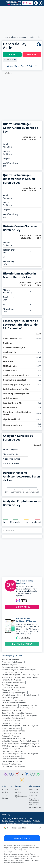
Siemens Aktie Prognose (11, 764)
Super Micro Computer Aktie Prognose (17, 713)
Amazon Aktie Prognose (11, 677)
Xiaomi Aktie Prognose (28, 705)
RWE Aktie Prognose (10, 705)
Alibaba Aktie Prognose (11, 726)
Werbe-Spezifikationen (21, 796)
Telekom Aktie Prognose (11, 728)
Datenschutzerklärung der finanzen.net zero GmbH (22, 861)
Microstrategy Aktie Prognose (13, 731)
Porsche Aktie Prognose (11, 749)
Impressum (33, 789)
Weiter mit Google (22, 838)
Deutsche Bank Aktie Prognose (14, 703)
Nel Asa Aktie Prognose (11, 675)
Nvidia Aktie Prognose (10, 659)
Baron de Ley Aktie (26, 37)
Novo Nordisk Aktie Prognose (13, 682)
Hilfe (17, 789)
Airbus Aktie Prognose (11, 736)
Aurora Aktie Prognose (11, 744)
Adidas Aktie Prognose (29, 741)
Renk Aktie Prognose (10, 670)
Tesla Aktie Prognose (10, 698)
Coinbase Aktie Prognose (12, 733)
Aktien (14, 37)
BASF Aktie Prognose (10, 746)
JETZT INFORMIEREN (22, 607)
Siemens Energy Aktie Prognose (14, 693)
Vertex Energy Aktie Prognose (13, 759)
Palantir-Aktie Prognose (11, 723)
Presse (4, 795)
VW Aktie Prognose (9, 695)
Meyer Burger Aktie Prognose (13, 738)
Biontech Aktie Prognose (28, 695)
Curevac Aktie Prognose (11, 721)
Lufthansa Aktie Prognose (12, 761)
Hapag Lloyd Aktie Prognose (13, 718)
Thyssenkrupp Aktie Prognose (13, 700)
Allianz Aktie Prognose (11, 690)
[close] (40, 828)
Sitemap (5, 798)
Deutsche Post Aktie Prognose (13, 766)
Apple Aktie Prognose (31, 677)
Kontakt (5, 789)
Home (6, 37)
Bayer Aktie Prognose (28, 670)
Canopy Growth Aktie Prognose (14, 667)
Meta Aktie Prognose (10, 741)
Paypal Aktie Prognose (31, 675)
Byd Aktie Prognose (9, 664)
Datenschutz (34, 792)
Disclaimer (33, 795)
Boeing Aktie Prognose (30, 744)
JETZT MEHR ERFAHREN (22, 644)
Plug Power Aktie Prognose (12, 751)
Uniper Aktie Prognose (11, 754)
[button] (28, 3)
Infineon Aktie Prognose (11, 715)
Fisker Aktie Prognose (30, 754)
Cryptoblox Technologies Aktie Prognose (18, 708)
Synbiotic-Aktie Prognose (12, 710)
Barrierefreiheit (35, 808)
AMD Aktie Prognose (10, 685)
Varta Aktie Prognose (30, 726)
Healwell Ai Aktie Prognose (12, 672)
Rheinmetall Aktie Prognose (13, 662)
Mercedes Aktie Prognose (30, 746)
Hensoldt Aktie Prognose (11, 680)
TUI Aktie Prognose (30, 715)
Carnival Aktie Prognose (11, 756)
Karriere (5, 792)
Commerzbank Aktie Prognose (14, 687)
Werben (18, 792)
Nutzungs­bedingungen (34, 799)
